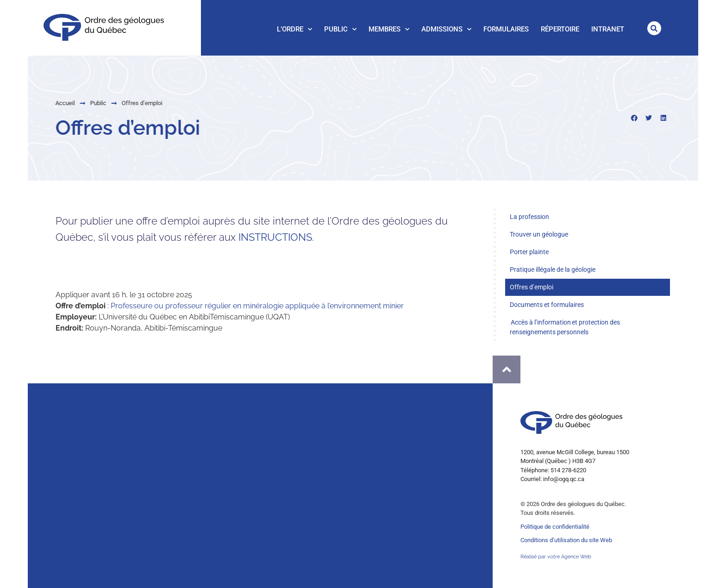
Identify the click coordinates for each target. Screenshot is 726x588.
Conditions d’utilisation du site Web (566, 540)
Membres (389, 29)
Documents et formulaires (547, 305)
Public (340, 29)
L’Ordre (294, 29)
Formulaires (506, 29)
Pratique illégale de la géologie (553, 269)
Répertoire (560, 29)
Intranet (608, 29)
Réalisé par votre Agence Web (556, 557)
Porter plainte (529, 252)
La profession (529, 217)
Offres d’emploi (532, 287)
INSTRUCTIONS (275, 237)
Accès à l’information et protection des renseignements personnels (565, 327)
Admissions (446, 29)
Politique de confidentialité (555, 527)
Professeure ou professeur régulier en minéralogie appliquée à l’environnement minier (257, 306)
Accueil (42, 103)
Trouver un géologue (539, 234)
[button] (654, 28)
